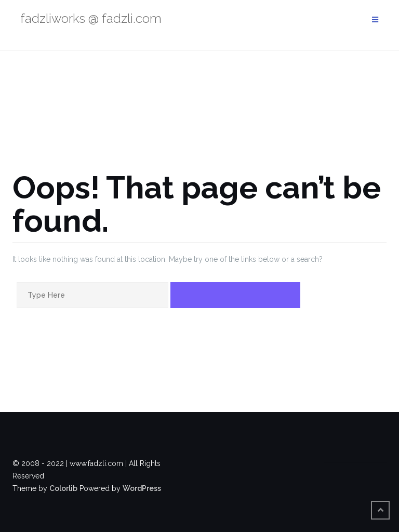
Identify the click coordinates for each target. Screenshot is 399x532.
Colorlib (63, 488)
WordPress (142, 488)
